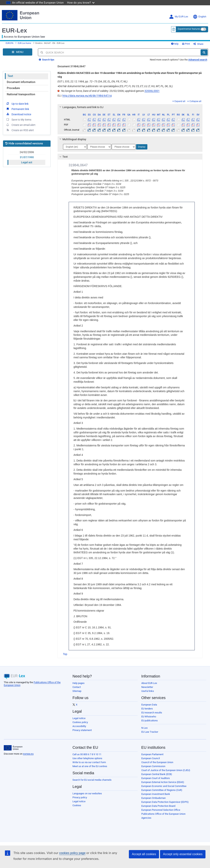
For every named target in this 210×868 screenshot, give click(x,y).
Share (198, 44)
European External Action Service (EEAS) (163, 782)
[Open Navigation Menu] (18, 52)
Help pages (78, 683)
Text (10, 76)
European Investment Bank (156, 794)
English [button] (200, 17)
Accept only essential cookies (183, 854)
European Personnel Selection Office (161, 810)
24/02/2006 (27, 152)
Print (186, 44)
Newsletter (147, 687)
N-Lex (144, 728)
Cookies (77, 805)
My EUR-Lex (179, 17)
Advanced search (198, 60)
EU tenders (147, 709)
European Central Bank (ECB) (157, 774)
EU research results (152, 713)
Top (65, 654)
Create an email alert (21, 125)
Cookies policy (80, 722)
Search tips (47, 60)
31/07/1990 (27, 157)
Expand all (179, 101)
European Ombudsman (153, 798)
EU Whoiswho (149, 717)
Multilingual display (72, 139)
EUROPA (10, 43)
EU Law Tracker (150, 732)
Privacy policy (80, 797)
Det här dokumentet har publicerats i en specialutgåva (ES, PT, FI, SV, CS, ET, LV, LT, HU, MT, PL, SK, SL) (115, 86)
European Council (151, 758)
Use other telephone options (87, 758)
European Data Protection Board (158, 806)
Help (175, 44)
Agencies (146, 818)
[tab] (130, 107)
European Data (149, 705)
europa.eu (28, 754)
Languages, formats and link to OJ (81, 107)
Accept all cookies (144, 854)
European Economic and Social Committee (164, 786)
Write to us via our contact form (89, 762)
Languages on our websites (87, 793)
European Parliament (152, 754)
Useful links (148, 691)
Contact (77, 687)
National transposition (21, 94)
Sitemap (77, 691)
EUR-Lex (14, 30)
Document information (21, 82)
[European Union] (13, 748)
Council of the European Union (157, 762)
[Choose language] (75, 147)
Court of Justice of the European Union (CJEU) (166, 770)
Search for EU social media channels (92, 780)
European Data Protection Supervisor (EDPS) (165, 802)
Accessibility (79, 726)
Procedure (13, 88)
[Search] (204, 52)
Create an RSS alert (20, 130)
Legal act (27, 162)
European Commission (153, 766)
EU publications (150, 720)
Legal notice (79, 718)
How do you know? (81, 3)
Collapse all (194, 101)
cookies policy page (72, 853)
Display (142, 147)
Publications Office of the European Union (163, 814)
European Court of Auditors (156, 778)
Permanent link (17, 109)
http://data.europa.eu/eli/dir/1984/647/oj (87, 96)
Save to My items (19, 119)
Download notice (18, 114)
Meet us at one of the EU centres (90, 766)
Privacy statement (82, 730)
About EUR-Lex (149, 683)
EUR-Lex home (24, 43)
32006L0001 (152, 91)
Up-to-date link (17, 104)
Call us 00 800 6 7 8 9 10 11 (87, 754)
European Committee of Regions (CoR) (162, 790)
